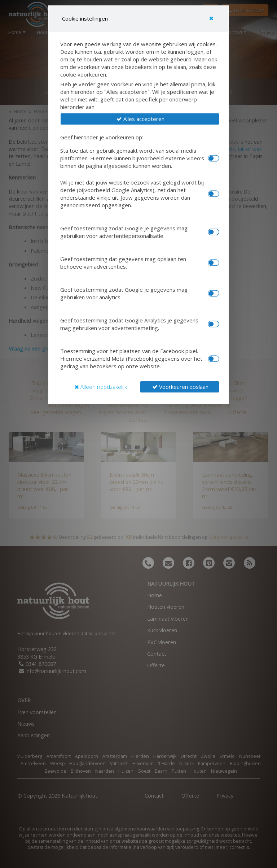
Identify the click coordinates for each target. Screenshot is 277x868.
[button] (140, 119)
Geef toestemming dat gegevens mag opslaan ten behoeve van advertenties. (123, 263)
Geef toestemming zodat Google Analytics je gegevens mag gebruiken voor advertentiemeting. (129, 324)
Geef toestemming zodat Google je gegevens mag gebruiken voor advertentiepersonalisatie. (124, 232)
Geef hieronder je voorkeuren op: (102, 137)
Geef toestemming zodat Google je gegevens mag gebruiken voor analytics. (124, 293)
